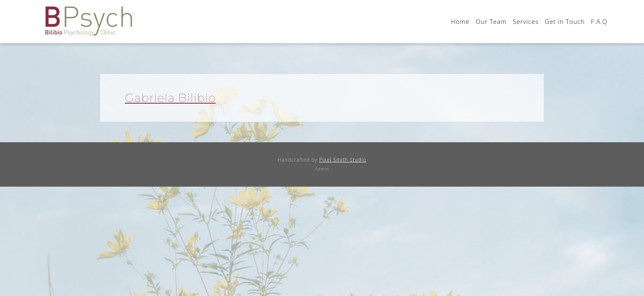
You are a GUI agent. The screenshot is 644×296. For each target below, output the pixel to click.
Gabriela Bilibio (170, 98)
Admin (322, 169)
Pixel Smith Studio (343, 160)
